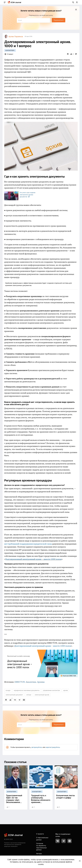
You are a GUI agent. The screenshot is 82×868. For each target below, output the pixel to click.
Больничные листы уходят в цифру (66, 797)
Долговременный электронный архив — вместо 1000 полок (33, 559)
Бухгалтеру (10, 50)
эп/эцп (29, 695)
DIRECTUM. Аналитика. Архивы (30, 682)
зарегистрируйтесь (53, 747)
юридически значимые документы (27, 690)
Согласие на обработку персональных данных (41, 847)
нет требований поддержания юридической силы (28, 544)
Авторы (39, 853)
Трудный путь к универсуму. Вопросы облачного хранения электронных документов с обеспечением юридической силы (41, 803)
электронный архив (42, 695)
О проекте (40, 834)
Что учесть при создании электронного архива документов (20, 195)
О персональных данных (42, 839)
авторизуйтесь (37, 747)
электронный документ (14, 695)
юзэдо (8, 690)
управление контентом (51, 690)
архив (66, 690)
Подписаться (58, 20)
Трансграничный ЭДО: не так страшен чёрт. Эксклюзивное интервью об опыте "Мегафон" (15, 801)
